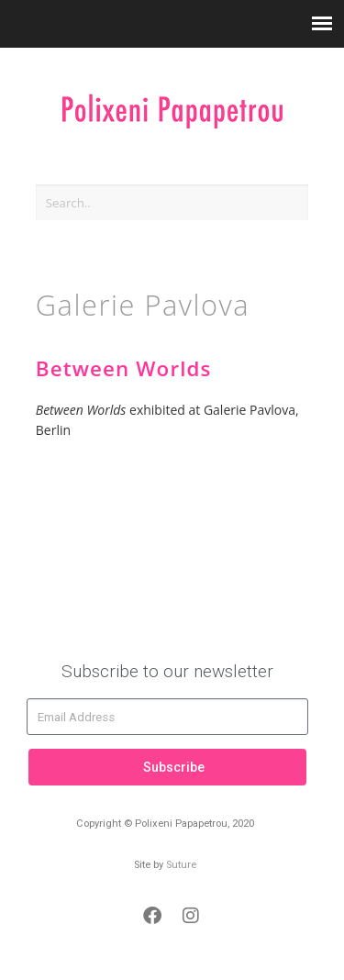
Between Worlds (124, 368)
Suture (181, 865)
